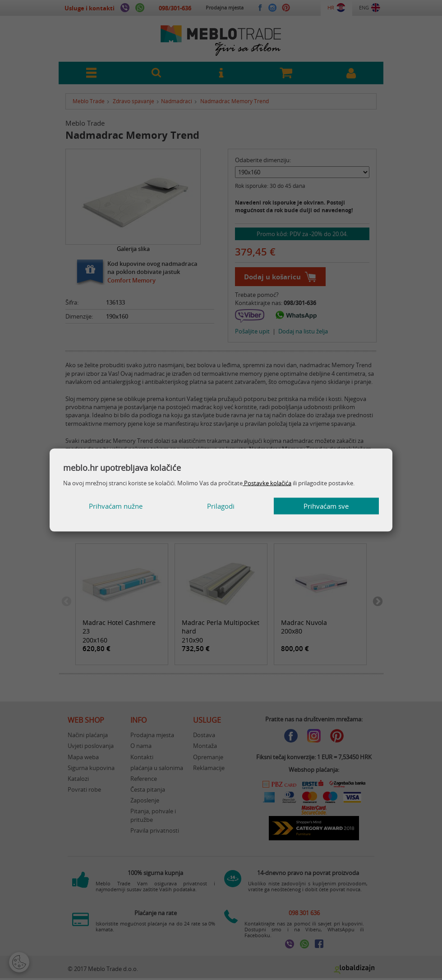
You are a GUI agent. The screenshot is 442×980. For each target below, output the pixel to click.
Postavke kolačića (267, 483)
